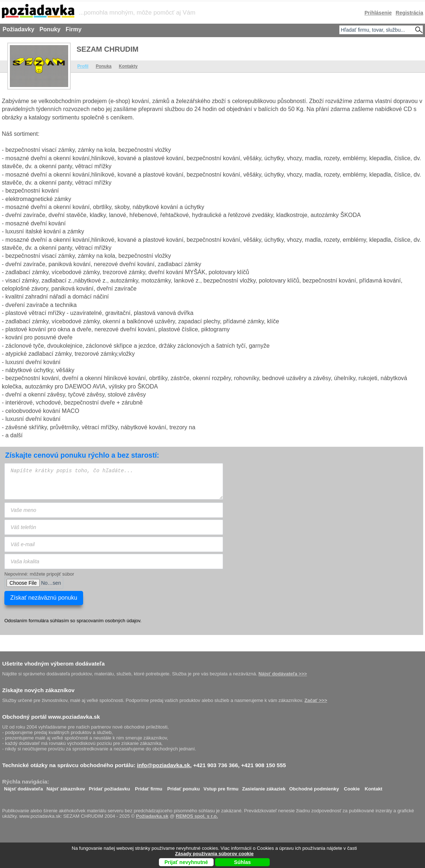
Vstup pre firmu (221, 787)
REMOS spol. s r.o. (197, 816)
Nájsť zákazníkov (66, 787)
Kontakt (374, 787)
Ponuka (104, 66)
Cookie (352, 787)
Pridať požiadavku (110, 787)
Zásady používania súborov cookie (214, 854)
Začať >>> (316, 700)
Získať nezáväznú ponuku (44, 598)
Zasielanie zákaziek (264, 787)
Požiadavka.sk (152, 816)
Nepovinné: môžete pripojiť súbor (39, 574)
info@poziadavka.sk (164, 765)
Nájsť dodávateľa (24, 787)
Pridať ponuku (184, 787)
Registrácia (410, 13)
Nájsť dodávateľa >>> (283, 674)
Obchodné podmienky (314, 787)
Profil (83, 66)
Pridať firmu (149, 787)
